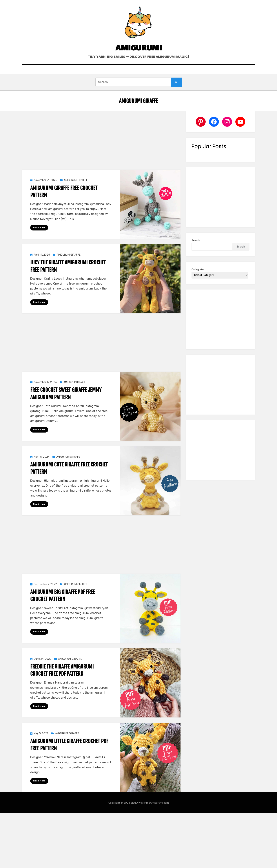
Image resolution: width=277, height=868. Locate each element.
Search (196, 240)
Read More (39, 228)
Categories (198, 269)
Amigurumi (139, 49)
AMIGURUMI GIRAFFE (76, 180)
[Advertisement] (101, 138)
